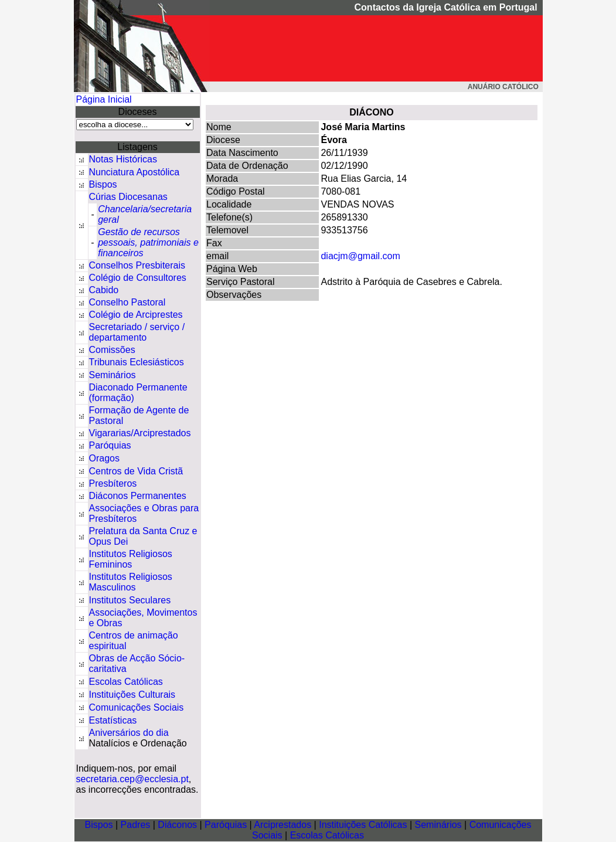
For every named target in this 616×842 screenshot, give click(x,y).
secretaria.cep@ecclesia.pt (132, 779)
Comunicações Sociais (137, 707)
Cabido (104, 290)
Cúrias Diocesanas (128, 197)
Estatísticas (113, 720)
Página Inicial (104, 99)
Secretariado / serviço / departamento (137, 332)
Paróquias (110, 445)
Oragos (104, 458)
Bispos (103, 184)
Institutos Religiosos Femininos (131, 559)
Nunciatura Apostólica (135, 172)
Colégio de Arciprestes (136, 315)
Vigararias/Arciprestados (140, 433)
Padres (136, 825)
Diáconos (177, 825)
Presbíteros (113, 483)
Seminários (113, 375)
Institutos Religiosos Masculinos (131, 582)
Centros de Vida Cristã (136, 471)
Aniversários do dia (129, 733)
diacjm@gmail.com (360, 256)
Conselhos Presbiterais (137, 265)
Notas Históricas (123, 159)
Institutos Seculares (130, 600)
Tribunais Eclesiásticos (137, 362)
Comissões (112, 350)
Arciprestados (283, 825)
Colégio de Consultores (138, 278)
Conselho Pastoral (127, 302)
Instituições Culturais (132, 695)
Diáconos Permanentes (138, 496)
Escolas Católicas (126, 682)
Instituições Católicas (363, 825)
